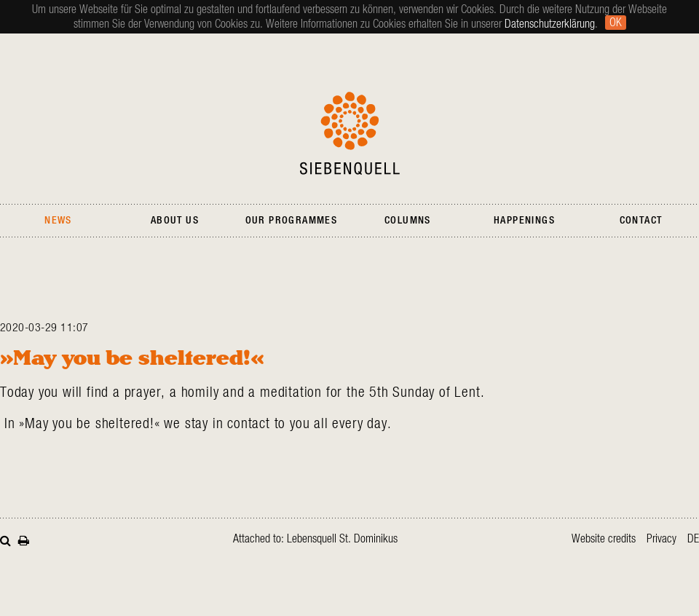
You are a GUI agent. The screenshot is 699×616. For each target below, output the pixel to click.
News (58, 221)
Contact (641, 221)
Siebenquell (350, 133)
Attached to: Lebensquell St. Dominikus (315, 539)
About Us (175, 221)
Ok (616, 23)
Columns (408, 221)
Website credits (604, 539)
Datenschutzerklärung (550, 24)
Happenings (524, 221)
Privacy (662, 539)
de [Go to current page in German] (693, 539)
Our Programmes (292, 221)
